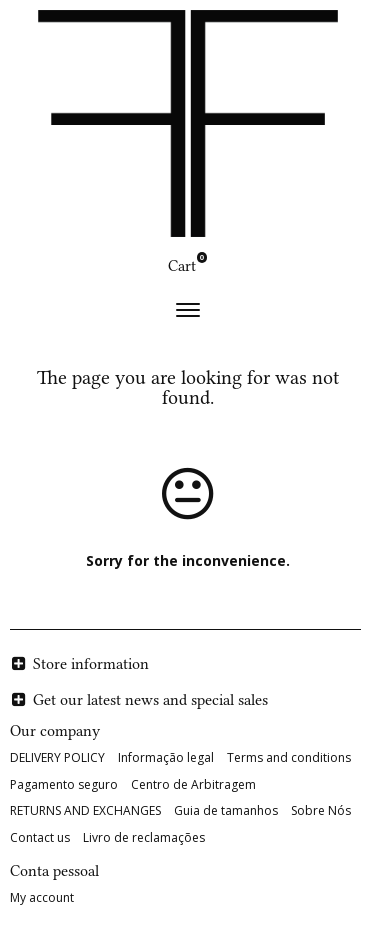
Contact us (40, 837)
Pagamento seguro (64, 784)
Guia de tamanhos (226, 810)
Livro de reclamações (144, 837)
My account (42, 897)
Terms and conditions (289, 757)
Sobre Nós (321, 810)
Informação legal (166, 757)
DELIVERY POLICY (57, 757)
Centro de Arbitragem (193, 784)
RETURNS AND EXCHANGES (85, 810)
